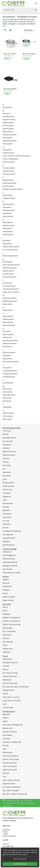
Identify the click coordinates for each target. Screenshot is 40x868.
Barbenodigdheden (9, 555)
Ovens (5, 500)
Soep (4, 704)
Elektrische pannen (9, 455)
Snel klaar (6, 773)
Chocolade (6, 739)
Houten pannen (8, 234)
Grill (4, 469)
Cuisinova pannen (9, 162)
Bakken (5, 721)
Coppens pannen (8, 153)
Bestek (5, 611)
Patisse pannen (8, 322)
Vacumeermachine (9, 538)
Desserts (6, 745)
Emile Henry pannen (9, 183)
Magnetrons (7, 496)
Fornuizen (6, 458)
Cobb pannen (7, 150)
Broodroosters (8, 441)
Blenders (6, 434)
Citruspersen (7, 445)
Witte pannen (7, 398)
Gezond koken (8, 752)
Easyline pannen (8, 180)
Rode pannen (7, 337)
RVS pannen (7, 331)
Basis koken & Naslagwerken (13, 725)
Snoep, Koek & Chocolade (12, 701)
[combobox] (20, 10)
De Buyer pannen (9, 168)
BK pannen (6, 113)
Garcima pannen (8, 204)
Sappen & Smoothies (10, 770)
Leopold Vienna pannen (11, 289)
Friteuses (6, 462)
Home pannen (7, 231)
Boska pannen (8, 138)
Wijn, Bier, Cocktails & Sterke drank (15, 794)
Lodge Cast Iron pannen (11, 292)
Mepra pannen (8, 304)
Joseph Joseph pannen (10, 256)
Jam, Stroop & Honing (10, 673)
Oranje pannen (8, 310)
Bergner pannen (8, 123)
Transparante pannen (10, 374)
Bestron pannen (8, 129)
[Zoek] (36, 10)
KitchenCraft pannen (10, 268)
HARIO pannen (8, 222)
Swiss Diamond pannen (11, 362)
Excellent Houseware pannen (13, 189)
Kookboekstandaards (10, 562)
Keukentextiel (7, 586)
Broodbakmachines (9, 438)
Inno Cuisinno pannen (10, 250)
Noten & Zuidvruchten (10, 683)
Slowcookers (7, 514)
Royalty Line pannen (10, 343)
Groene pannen (8, 216)
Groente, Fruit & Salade (11, 759)
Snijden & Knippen (9, 597)
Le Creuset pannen (9, 286)
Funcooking (7, 465)
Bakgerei (6, 579)
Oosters (5, 694)
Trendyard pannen (9, 377)
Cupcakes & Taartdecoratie (12, 742)
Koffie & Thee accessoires (12, 624)
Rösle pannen (7, 346)
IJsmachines (7, 476)
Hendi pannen (7, 228)
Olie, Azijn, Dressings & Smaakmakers (16, 687)
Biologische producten (10, 662)
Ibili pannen (6, 241)
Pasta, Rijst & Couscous (11, 697)
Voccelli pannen (8, 383)
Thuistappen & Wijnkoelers (12, 531)
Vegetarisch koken (9, 784)
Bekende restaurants (10, 732)
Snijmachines (7, 517)
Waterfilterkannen (9, 545)
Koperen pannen (8, 271)
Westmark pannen (9, 395)
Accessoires (7, 431)
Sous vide (6, 521)
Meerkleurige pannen (10, 301)
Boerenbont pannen (9, 135)
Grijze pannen (7, 213)
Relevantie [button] (28, 30)
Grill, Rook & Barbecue (10, 756)
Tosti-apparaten (8, 535)
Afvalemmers (7, 552)
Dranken (5, 669)
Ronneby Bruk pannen (10, 340)
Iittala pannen (7, 244)
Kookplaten (7, 493)
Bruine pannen (8, 144)
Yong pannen (7, 407)
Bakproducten (7, 659)
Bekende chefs (8, 728)
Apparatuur (6, 714)
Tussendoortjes (8, 707)
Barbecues (6, 583)
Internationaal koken (10, 763)
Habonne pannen (8, 225)
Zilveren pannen (8, 413)
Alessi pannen (7, 107)
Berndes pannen (8, 126)
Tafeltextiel (6, 652)
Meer (4, 26)
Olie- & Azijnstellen (9, 631)
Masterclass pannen (9, 298)
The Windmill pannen (10, 371)
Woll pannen (7, 401)
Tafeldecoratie (8, 649)
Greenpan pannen (9, 210)
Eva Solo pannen (8, 186)
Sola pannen (7, 356)
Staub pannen (7, 359)
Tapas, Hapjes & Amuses (11, 780)
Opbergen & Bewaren (10, 566)
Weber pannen (8, 392)
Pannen (5, 593)
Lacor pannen (7, 283)
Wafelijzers (6, 541)
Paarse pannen (8, 316)
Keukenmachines (8, 483)
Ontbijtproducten (8, 690)
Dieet (4, 749)
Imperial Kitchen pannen (11, 247)
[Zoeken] (17, 10)
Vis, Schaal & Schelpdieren (12, 787)
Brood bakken (7, 735)
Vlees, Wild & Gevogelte (11, 790)
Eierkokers (6, 448)
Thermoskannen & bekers (12, 573)
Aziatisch (6, 718)
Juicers (5, 479)
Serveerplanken (8, 642)
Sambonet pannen (9, 353)
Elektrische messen (9, 452)
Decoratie (6, 666)
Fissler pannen (8, 195)
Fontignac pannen (9, 198)
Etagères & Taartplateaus (11, 618)
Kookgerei (6, 590)
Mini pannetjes (8, 628)
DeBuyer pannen (8, 171)
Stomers (5, 528)
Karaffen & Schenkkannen (11, 621)
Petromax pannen (9, 325)
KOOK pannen (7, 262)
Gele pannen (7, 207)
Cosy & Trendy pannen (10, 159)
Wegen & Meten (8, 600)
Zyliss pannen (7, 419)
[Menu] (36, 4)
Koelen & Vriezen (8, 486)
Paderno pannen (8, 319)
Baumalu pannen (8, 116)
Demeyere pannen (9, 174)
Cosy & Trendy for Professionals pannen (17, 156)
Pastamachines (8, 503)
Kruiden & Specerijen (10, 676)
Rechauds (6, 507)
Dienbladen (6, 614)
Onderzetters (7, 635)
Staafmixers (7, 524)
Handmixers (7, 472)
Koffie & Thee (7, 490)
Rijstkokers (6, 510)
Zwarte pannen (8, 416)
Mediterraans (7, 680)
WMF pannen (7, 389)
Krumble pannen (8, 274)
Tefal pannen (7, 368)
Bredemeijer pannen (10, 141)
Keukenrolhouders (9, 559)
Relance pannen (8, 334)
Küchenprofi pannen (9, 277)
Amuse (5, 607)
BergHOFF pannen (9, 119)
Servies (5, 645)
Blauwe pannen (8, 132)
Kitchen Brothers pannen (11, 265)
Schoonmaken (8, 569)
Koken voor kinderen (10, 766)
